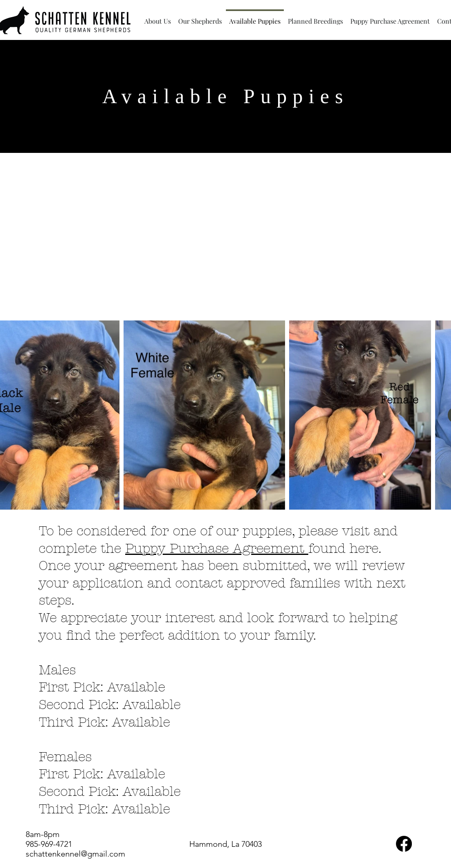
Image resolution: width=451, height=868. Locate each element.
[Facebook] (404, 844)
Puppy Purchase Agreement (217, 549)
